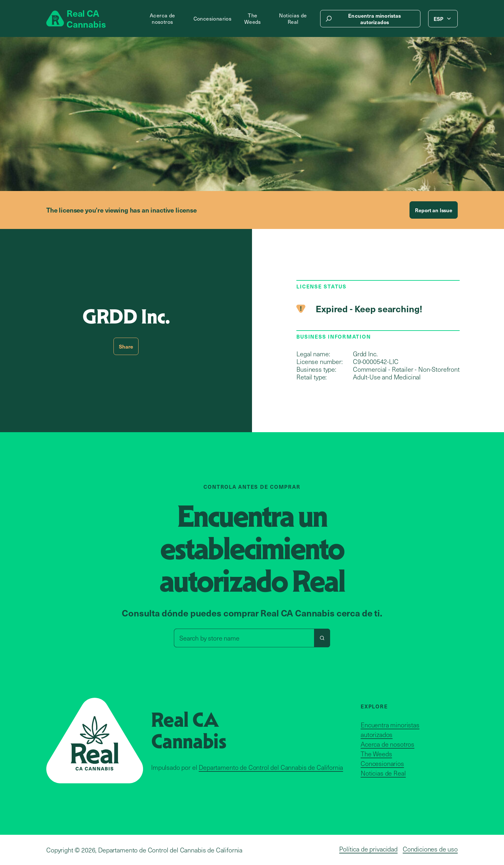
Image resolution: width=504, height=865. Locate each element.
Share (126, 346)
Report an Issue (434, 210)
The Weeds (253, 18)
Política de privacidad (368, 849)
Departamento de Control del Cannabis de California (271, 767)
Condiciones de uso (430, 849)
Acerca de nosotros (162, 18)
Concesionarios (213, 18)
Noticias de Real (293, 18)
